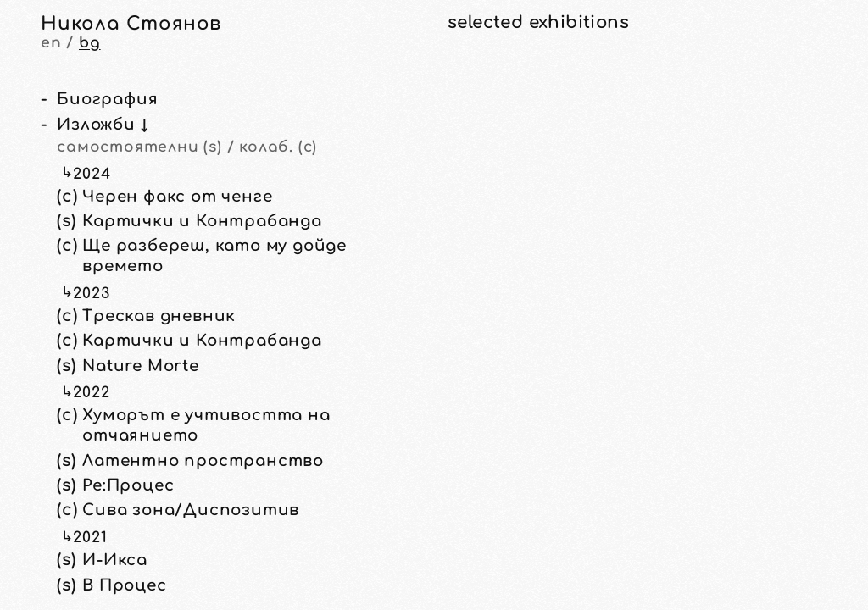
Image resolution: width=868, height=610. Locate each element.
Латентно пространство (203, 461)
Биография (107, 99)
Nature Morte (141, 366)
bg (90, 43)
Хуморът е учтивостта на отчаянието (206, 425)
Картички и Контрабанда (202, 221)
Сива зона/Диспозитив (191, 510)
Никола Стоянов (131, 24)
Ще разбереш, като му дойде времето (214, 256)
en (51, 43)
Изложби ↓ (103, 125)
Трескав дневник (159, 316)
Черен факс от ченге (177, 197)
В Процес (124, 585)
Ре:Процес (128, 485)
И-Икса (115, 560)
